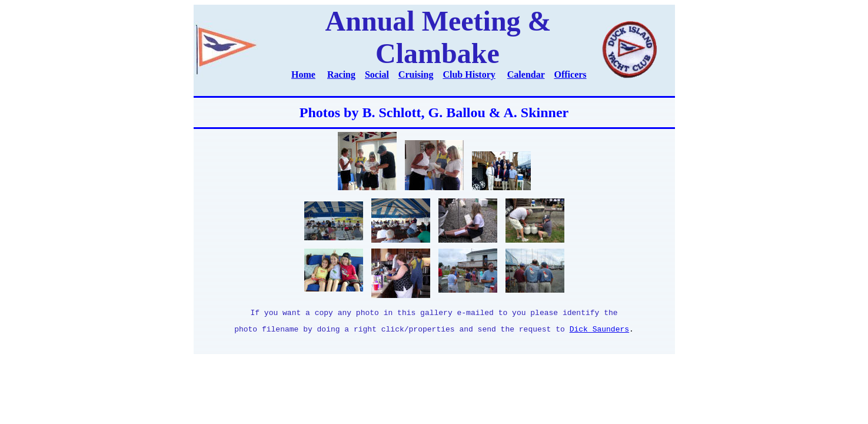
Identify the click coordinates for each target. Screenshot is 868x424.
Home (303, 74)
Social (377, 74)
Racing (341, 74)
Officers (571, 74)
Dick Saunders (599, 332)
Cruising (416, 74)
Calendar (526, 74)
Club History (469, 74)
